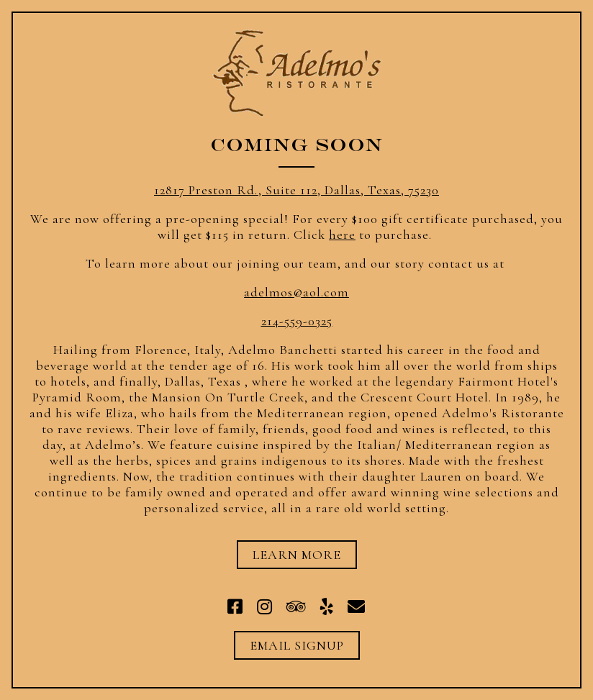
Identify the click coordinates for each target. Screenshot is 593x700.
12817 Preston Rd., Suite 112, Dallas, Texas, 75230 (296, 190)
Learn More (297, 555)
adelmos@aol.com (296, 292)
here (342, 235)
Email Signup (297, 645)
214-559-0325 (297, 321)
